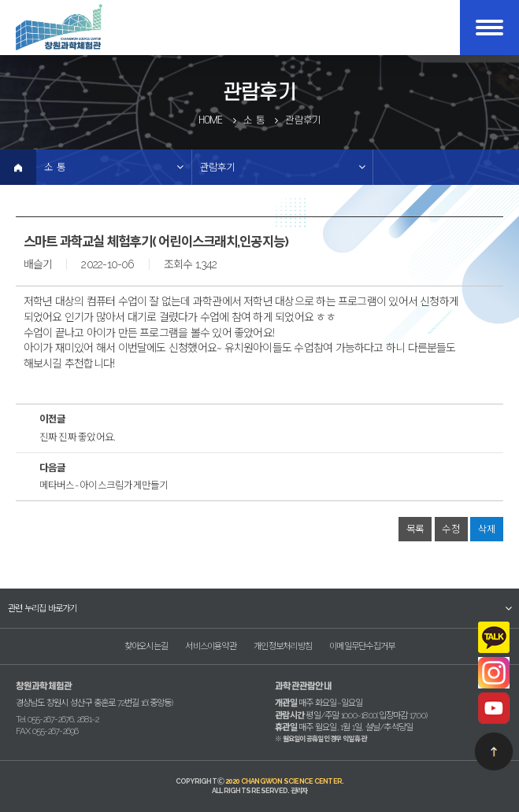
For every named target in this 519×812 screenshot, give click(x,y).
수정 (450, 529)
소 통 (55, 167)
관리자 (299, 791)
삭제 (487, 529)
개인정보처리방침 (283, 646)
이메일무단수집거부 (362, 646)
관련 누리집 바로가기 (43, 608)
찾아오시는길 (146, 646)
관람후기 (218, 167)
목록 (415, 529)
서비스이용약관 (211, 646)
